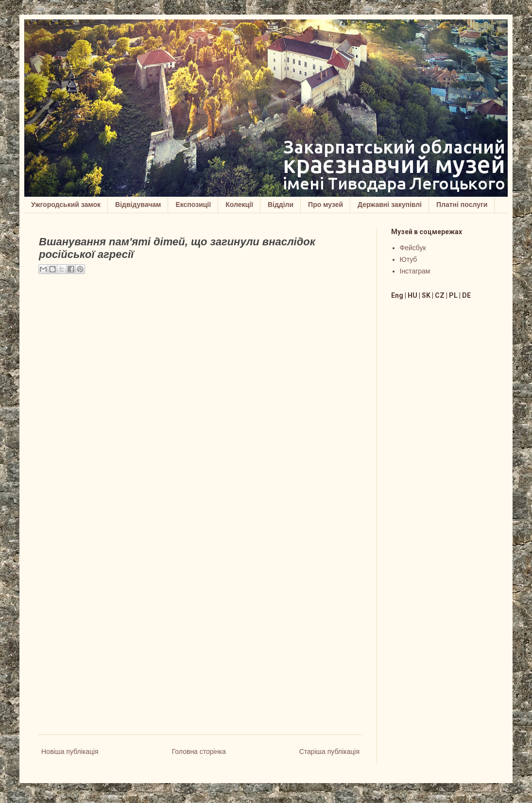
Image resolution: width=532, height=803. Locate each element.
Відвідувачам (138, 205)
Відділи (281, 205)
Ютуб (409, 259)
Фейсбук (413, 248)
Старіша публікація (329, 752)
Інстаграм (415, 271)
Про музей (326, 205)
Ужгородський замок (66, 205)
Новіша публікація (70, 752)
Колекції (239, 205)
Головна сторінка (199, 752)
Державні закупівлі (390, 205)
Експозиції (193, 205)
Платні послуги (462, 205)
